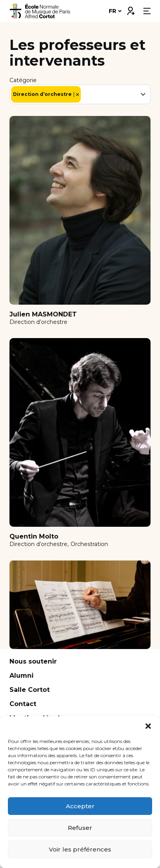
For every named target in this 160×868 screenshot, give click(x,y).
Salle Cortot (30, 690)
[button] (148, 726)
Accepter (80, 806)
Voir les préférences (80, 849)
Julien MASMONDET (43, 314)
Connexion (130, 9)
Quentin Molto (34, 536)
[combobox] (80, 94)
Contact (23, 704)
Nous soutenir (33, 661)
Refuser (80, 828)
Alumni (21, 676)
